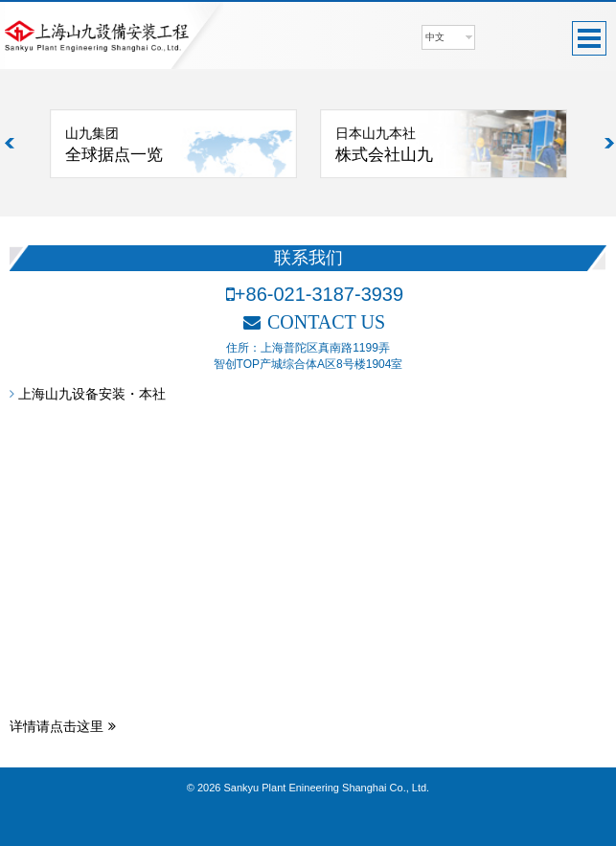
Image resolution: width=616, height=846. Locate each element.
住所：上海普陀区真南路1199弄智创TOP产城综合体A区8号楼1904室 (308, 356)
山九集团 (181, 146)
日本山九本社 (451, 146)
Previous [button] (11, 144)
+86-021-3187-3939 (315, 294)
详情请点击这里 (63, 726)
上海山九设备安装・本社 (88, 394)
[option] (173, 144)
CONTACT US (314, 322)
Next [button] (610, 144)
